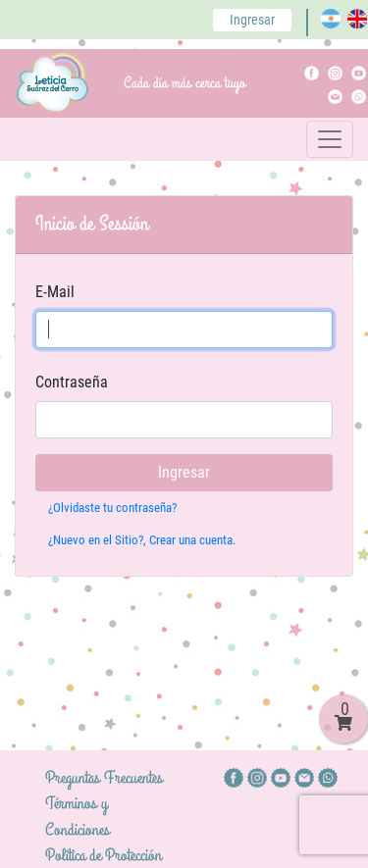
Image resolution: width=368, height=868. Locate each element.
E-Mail (55, 292)
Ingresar (252, 20)
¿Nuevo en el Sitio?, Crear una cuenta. (142, 540)
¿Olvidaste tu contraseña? (112, 508)
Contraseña (72, 382)
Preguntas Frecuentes (104, 778)
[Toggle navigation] (330, 139)
